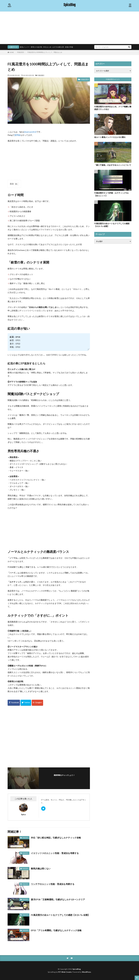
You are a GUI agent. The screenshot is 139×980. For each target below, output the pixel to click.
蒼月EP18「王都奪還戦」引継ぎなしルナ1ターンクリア (58, 899)
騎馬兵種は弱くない (41, 868)
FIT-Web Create (65, 972)
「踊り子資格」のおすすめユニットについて (113, 165)
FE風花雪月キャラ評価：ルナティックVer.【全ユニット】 (112, 194)
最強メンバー (25, 47)
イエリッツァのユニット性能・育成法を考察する (55, 853)
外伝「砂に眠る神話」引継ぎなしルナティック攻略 (56, 838)
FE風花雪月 (21, 52)
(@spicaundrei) (30, 132)
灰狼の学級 (69, 47)
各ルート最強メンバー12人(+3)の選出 (110, 137)
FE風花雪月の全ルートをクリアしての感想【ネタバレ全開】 (60, 915)
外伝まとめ (47, 47)
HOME (12, 52)
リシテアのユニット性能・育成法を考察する (53, 884)
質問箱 (17, 135)
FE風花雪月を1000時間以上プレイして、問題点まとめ (45, 52)
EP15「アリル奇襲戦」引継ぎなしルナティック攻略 (56, 930)
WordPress (86, 972)
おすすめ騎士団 (58, 47)
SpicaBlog (70, 5)
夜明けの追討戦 (36, 47)
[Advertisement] (69, 28)
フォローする (64, 778)
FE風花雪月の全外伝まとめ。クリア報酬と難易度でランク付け (113, 108)
